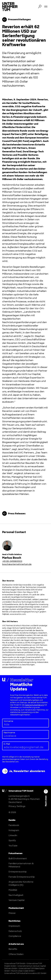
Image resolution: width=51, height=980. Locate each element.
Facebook (14, 825)
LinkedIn (13, 835)
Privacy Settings (17, 806)
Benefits (13, 949)
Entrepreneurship (18, 872)
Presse (12, 913)
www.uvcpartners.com (12, 667)
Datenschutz (15, 931)
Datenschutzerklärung (34, 705)
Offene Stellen (16, 954)
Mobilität (13, 890)
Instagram (14, 830)
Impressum (14, 926)
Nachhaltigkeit (16, 895)
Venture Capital (16, 900)
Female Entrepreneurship (22, 877)
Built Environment (18, 859)
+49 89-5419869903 (12, 561)
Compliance (15, 936)
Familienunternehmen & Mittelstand (21, 865)
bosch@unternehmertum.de (17, 564)
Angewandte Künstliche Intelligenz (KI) (21, 883)
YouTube (13, 846)
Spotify (12, 840)
